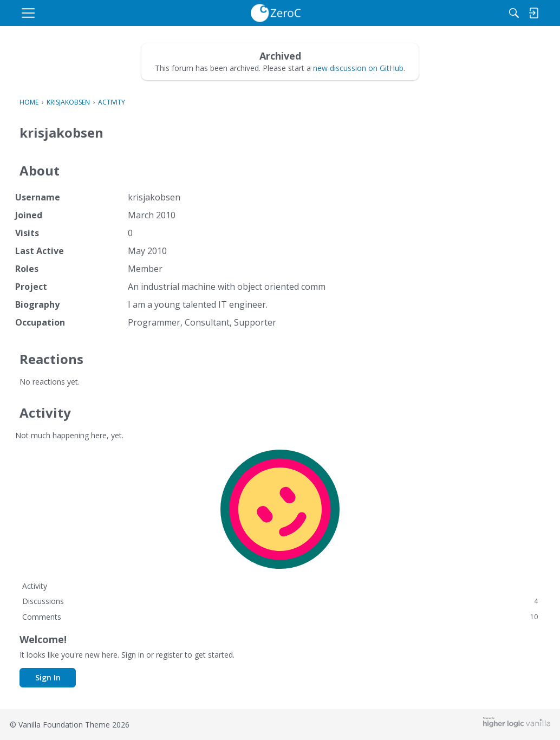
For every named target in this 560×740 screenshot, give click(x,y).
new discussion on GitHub (358, 68)
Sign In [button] (48, 677)
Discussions (280, 601)
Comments (280, 617)
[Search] (481, 13)
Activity (35, 586)
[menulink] (112, 13)
